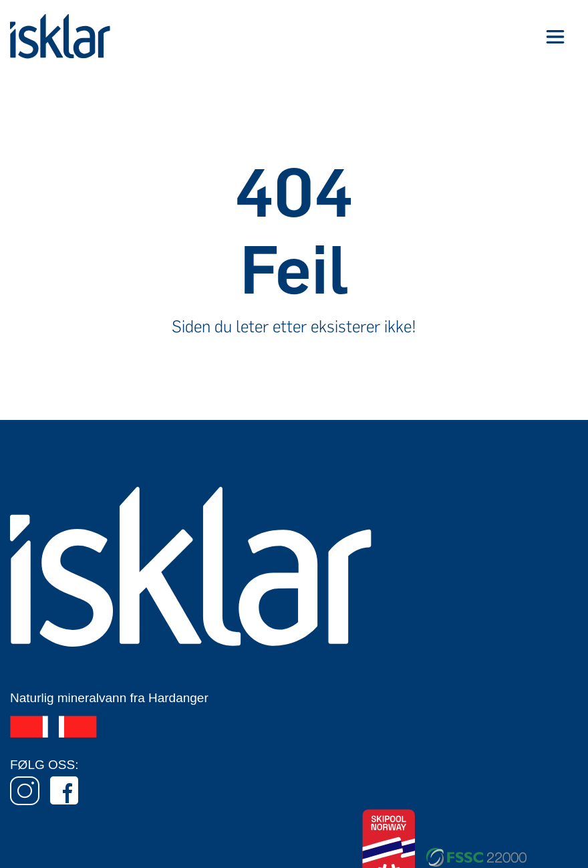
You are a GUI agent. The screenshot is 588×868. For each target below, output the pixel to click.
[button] (555, 36)
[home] (60, 36)
